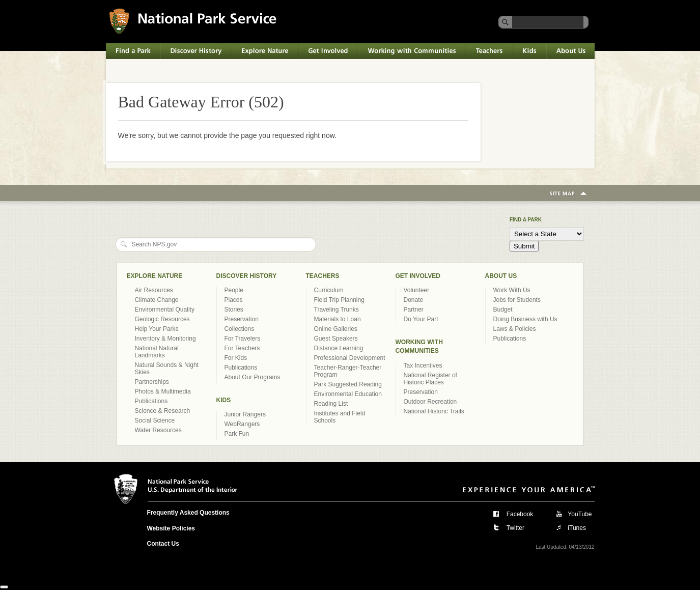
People (234, 290)
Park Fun (237, 434)
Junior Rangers (245, 414)
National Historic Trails (434, 411)
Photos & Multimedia (163, 391)
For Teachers (242, 348)
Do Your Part (421, 319)
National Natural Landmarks (157, 352)
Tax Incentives (423, 366)
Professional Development (350, 358)
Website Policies (171, 528)
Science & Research (163, 411)
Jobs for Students (517, 300)
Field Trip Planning (339, 300)
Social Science (155, 420)
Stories (234, 310)
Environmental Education (348, 394)
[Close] (4, 587)
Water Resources (158, 430)
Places (234, 300)
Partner (414, 310)
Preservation (242, 319)
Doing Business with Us (525, 319)
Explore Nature (265, 51)
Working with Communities (412, 51)
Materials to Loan (338, 319)
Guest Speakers (336, 339)
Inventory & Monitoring (165, 339)
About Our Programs (253, 377)
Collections (240, 329)
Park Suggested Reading (348, 384)
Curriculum (329, 290)
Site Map (568, 194)
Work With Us (512, 290)
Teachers (489, 51)
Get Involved (328, 51)
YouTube (580, 514)
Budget (503, 310)
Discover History (196, 51)
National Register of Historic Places (430, 379)
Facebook (520, 514)
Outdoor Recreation (430, 402)
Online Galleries (336, 329)
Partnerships (152, 382)
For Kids (236, 358)
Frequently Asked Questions (188, 513)
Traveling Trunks (337, 310)
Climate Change (157, 300)
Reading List (331, 404)
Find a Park (133, 51)
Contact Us (163, 544)
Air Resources (154, 290)
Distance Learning (339, 348)
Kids (529, 51)
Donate (414, 300)
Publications (151, 401)
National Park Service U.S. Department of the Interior (193, 21)
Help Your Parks (157, 329)
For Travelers (243, 339)
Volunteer (417, 290)
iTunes (577, 528)
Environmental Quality (165, 310)
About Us (570, 51)
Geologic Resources (162, 319)
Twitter (515, 528)
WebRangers (242, 424)
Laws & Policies (515, 329)
